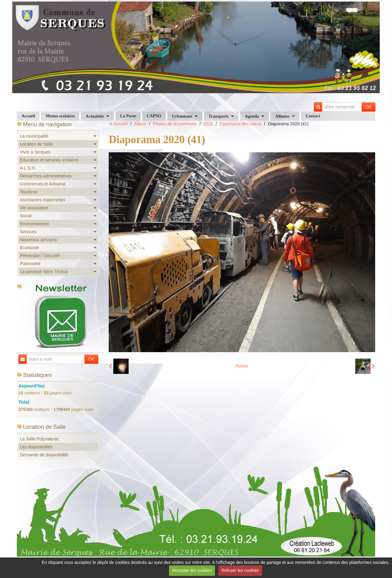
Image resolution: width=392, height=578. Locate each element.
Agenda (252, 116)
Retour (242, 366)
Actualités (95, 116)
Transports (219, 116)
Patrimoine (30, 264)
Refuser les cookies (240, 570)
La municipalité (34, 136)
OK (368, 107)
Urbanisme (182, 116)
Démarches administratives (46, 176)
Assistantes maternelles (43, 200)
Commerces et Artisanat (43, 184)
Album (140, 124)
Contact (313, 116)
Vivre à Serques (35, 152)
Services (28, 232)
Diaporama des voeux (240, 124)
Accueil (28, 116)
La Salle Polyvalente (39, 439)
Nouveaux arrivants (38, 240)
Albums (282, 116)
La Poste (128, 116)
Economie (29, 248)
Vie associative (34, 208)
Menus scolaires (60, 116)
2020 (208, 124)
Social (26, 216)
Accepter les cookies (192, 570)
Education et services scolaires (49, 160)
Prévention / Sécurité (40, 256)
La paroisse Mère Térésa (44, 272)
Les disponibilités (36, 447)
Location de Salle (36, 144)
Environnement (34, 224)
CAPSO (154, 116)
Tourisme (29, 192)
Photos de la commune (175, 124)
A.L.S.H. (28, 168)
